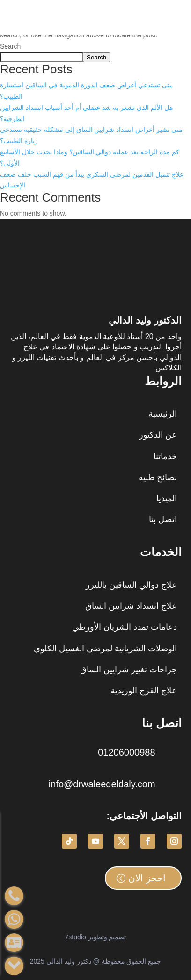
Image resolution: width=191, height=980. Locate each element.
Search (10, 46)
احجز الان (147, 878)
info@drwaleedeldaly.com (102, 784)
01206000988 (126, 752)
